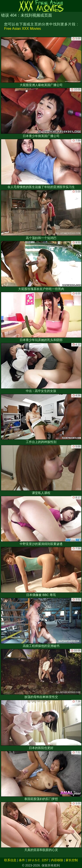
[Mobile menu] (4, 6)
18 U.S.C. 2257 (38, 860)
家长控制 (72, 860)
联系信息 (10, 860)
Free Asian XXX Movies (23, 29)
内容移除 (57, 860)
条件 (22, 860)
